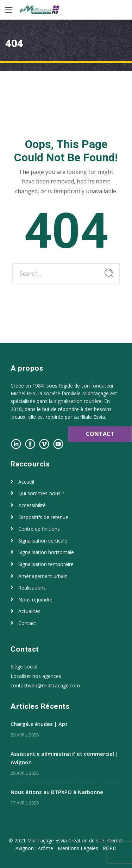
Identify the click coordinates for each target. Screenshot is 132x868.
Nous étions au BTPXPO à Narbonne (57, 792)
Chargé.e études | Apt (39, 724)
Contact (27, 623)
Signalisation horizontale (46, 552)
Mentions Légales (78, 848)
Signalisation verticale (43, 541)
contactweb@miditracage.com (45, 685)
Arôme (45, 848)
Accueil (26, 482)
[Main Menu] (9, 10)
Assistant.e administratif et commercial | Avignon (64, 758)
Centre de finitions (39, 529)
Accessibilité (32, 505)
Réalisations (32, 588)
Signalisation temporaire (46, 564)
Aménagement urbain (43, 576)
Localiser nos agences (36, 676)
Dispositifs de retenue (43, 517)
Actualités (29, 611)
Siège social (24, 667)
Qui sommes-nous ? (41, 493)
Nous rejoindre (35, 600)
